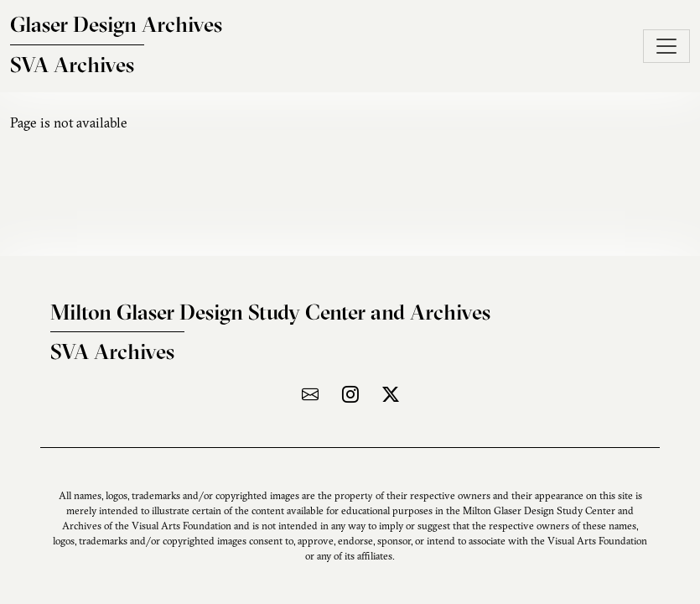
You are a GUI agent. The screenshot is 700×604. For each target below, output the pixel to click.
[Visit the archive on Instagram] (350, 394)
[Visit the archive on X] (391, 394)
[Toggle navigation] (666, 46)
